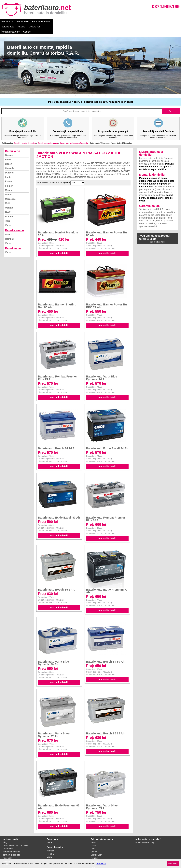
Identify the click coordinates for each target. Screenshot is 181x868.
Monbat (9, 180)
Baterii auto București (145, 832)
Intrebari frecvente (11, 841)
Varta (8, 215)
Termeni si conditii (11, 845)
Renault (95, 848)
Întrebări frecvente (103, 22)
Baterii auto (7, 22)
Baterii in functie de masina (25, 133)
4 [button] (88, 86)
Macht (8, 184)
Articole (73, 22)
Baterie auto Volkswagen (48, 133)
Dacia (94, 835)
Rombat (9, 206)
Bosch (9, 154)
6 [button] (97, 86)
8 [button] (105, 86)
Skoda (94, 841)
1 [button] (76, 86)
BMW (8, 149)
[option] (90, 55)
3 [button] (84, 86)
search (171, 101)
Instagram (8, 851)
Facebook (7, 848)
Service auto (60, 22)
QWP (8, 202)
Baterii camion (14, 220)
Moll (7, 193)
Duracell (10, 162)
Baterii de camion (41, 22)
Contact (120, 22)
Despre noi (86, 22)
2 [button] (80, 86)
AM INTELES (173, 863)
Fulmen (9, 176)
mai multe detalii (59, 243)
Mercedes (10, 189)
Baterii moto (23, 22)
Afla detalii (101, 863)
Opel (93, 854)
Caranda (10, 158)
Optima (9, 198)
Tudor (8, 211)
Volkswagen (97, 845)
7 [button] (101, 86)
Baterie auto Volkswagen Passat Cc (74, 133)
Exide (8, 167)
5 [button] (93, 86)
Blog (5, 832)
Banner (9, 145)
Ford (93, 838)
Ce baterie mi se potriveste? (16, 835)
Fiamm (9, 171)
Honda (94, 857)
